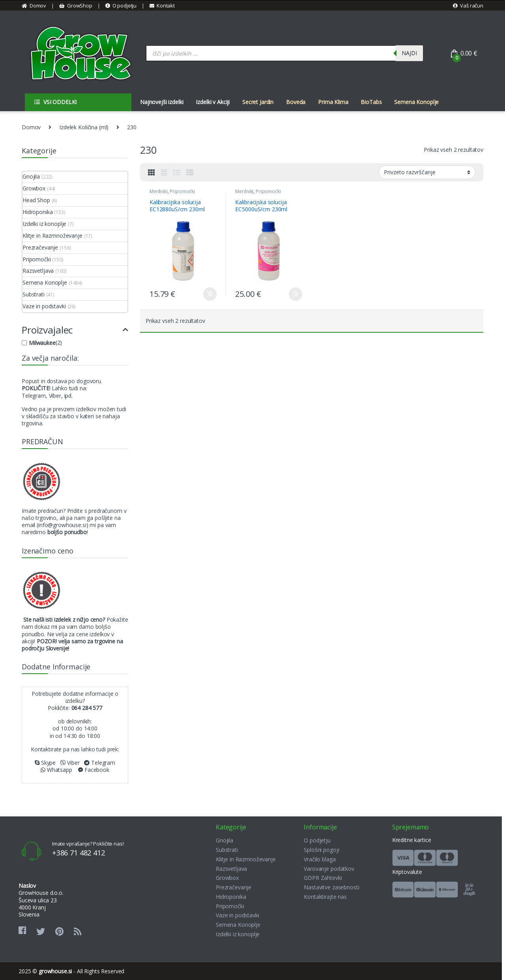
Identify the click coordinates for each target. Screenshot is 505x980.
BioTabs (371, 102)
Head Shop (36, 200)
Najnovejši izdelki (162, 102)
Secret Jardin (258, 102)
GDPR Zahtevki (323, 878)
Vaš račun (468, 6)
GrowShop (76, 6)
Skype (45, 763)
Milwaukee (42, 343)
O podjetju (121, 6)
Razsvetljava (38, 271)
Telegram (100, 763)
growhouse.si (55, 971)
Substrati (34, 294)
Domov (34, 6)
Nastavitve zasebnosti (331, 887)
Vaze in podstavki (44, 306)
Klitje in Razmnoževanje (52, 236)
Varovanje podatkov (329, 869)
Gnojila (31, 176)
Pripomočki (182, 191)
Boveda (296, 102)
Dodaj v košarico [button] (210, 294)
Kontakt (162, 6)
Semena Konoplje (416, 102)
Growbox (34, 188)
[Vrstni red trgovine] (427, 172)
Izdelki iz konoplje (44, 224)
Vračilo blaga (320, 859)
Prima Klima (333, 102)
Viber (70, 763)
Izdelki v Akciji (213, 102)
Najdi (409, 53)
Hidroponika (37, 212)
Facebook (94, 770)
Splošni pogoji (321, 850)
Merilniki (159, 191)
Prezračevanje (40, 247)
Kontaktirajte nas (325, 897)
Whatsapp (56, 770)
